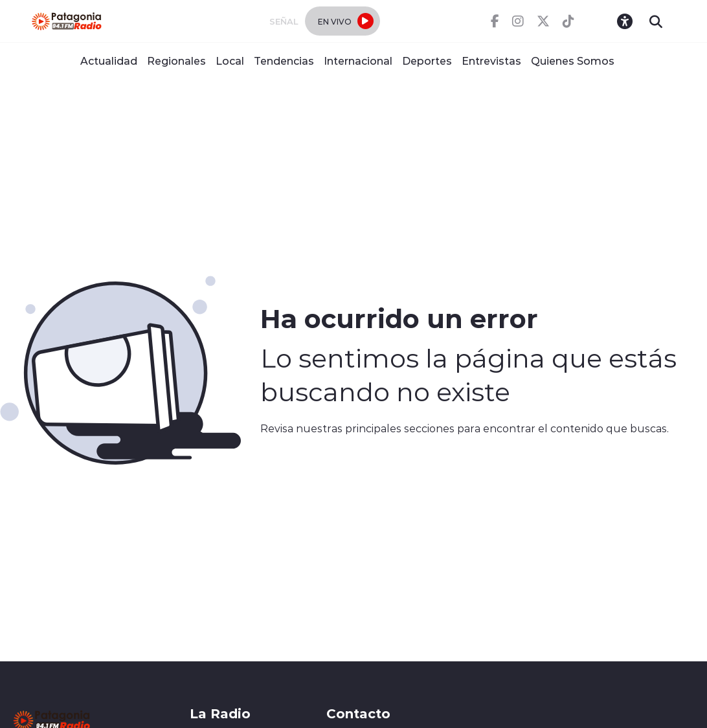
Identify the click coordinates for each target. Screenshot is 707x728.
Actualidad (109, 61)
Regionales (176, 61)
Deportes (427, 61)
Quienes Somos (573, 61)
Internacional (358, 61)
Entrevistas (491, 61)
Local (230, 61)
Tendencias (284, 61)
